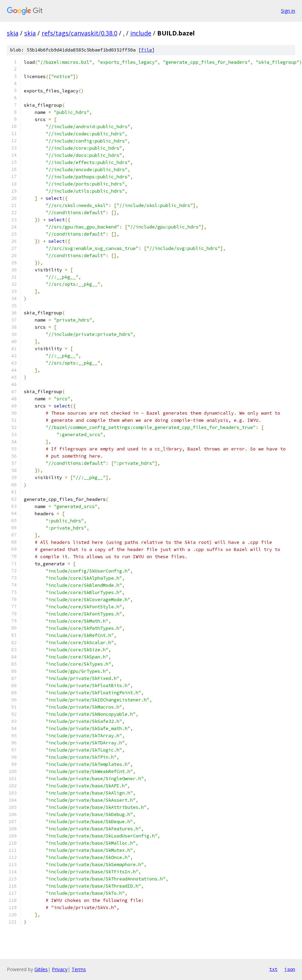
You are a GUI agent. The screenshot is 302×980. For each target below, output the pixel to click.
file (147, 50)
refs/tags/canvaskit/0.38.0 (79, 33)
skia (13, 33)
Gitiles (41, 969)
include (141, 33)
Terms (79, 969)
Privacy (60, 969)
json (290, 969)
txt (273, 969)
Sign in (288, 11)
